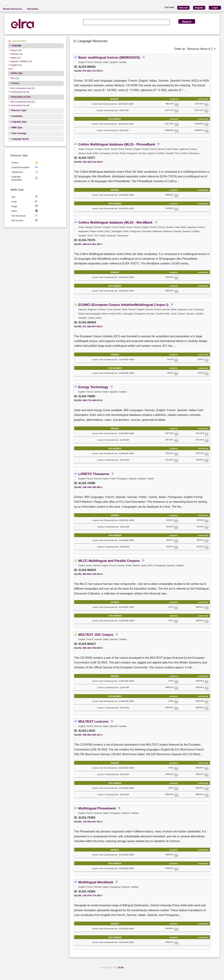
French (14, 50)
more (10, 69)
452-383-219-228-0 (93, 162)
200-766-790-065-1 (93, 487)
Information (33, 9)
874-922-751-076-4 (93, 71)
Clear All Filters (19, 41)
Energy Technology (93, 387)
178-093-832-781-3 (93, 822)
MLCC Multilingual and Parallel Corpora (109, 561)
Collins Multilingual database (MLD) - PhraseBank (117, 144)
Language (16, 45)
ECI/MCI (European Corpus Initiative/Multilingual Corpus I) (123, 305)
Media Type (17, 73)
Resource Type (19, 110)
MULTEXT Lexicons (93, 721)
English (14, 65)
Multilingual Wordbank (96, 882)
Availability (17, 116)
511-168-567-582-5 (93, 326)
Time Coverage (19, 133)
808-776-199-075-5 (93, 400)
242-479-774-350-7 (93, 896)
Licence (15, 83)
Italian (13, 58)
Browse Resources (12, 9)
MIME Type (17, 128)
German (14, 54)
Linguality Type (19, 122)
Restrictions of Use (21, 97)
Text (13, 78)
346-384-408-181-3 (93, 735)
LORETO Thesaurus (94, 474)
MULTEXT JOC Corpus (96, 635)
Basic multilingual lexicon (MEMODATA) (109, 57)
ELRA (121, 968)
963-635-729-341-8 (93, 574)
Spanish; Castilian (19, 61)
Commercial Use (18, 92)
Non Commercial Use (21, 88)
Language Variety (20, 139)
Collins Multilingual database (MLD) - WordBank (115, 222)
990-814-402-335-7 (93, 244)
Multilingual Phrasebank (97, 808)
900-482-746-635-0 (93, 648)
